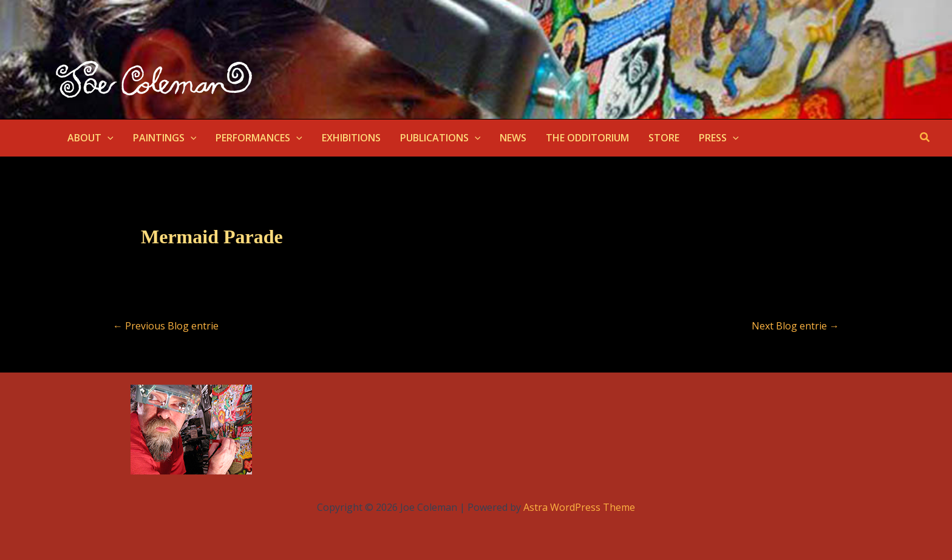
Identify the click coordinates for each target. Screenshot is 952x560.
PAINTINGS (165, 138)
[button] (107, 138)
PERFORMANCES (259, 138)
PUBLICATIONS (440, 138)
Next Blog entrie (795, 326)
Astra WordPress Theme (579, 507)
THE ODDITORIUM (587, 138)
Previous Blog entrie (166, 326)
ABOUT (90, 138)
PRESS (719, 138)
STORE (664, 138)
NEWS (513, 138)
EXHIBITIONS (351, 138)
